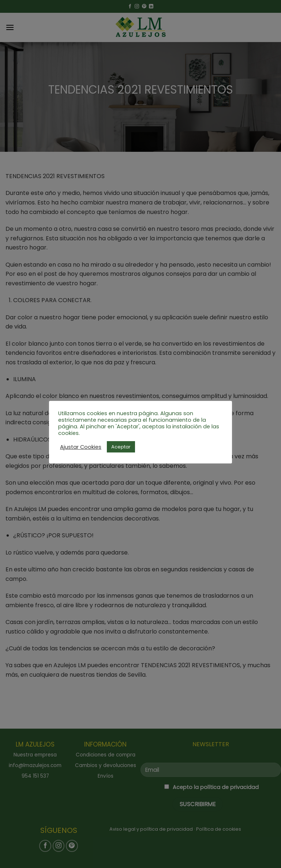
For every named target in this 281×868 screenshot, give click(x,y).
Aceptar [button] (121, 447)
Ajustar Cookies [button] (81, 447)
